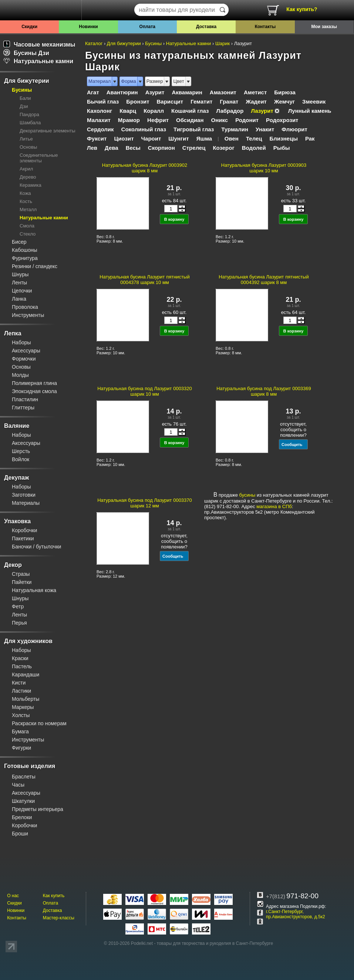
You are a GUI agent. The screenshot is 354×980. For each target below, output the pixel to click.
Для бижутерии (27, 81)
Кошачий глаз (190, 111)
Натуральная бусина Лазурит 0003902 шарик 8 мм (145, 168)
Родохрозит (282, 120)
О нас (13, 896)
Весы (133, 148)
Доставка (206, 27)
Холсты (21, 715)
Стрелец (194, 148)
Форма (129, 81)
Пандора (29, 114)
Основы (28, 147)
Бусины (22, 90)
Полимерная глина (34, 383)
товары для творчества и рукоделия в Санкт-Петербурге (215, 943)
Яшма (204, 138)
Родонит (247, 120)
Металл (28, 209)
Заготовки (24, 495)
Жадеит (256, 102)
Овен (232, 138)
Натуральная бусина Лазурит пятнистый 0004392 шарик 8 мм (264, 280)
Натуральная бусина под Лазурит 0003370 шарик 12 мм (145, 503)
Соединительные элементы (39, 158)
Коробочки (24, 530)
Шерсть (21, 451)
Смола (27, 226)
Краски (20, 658)
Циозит (124, 138)
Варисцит (170, 102)
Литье (26, 139)
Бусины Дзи (26, 53)
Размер (155, 81)
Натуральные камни (38, 61)
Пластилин (25, 399)
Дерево (28, 177)
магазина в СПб (274, 506)
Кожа (25, 193)
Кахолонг (100, 111)
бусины (247, 495)
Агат (93, 92)
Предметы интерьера (38, 809)
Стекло (28, 234)
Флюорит (294, 129)
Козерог (223, 148)
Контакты (265, 27)
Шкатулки (23, 801)
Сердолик (100, 129)
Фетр (18, 606)
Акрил (26, 169)
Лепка (13, 333)
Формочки (24, 359)
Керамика (31, 185)
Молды (20, 375)
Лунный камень (310, 111)
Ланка (19, 299)
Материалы (26, 503)
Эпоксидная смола (34, 391)
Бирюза (285, 92)
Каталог (94, 43)
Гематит (201, 102)
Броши (20, 834)
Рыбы (282, 148)
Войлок (21, 459)
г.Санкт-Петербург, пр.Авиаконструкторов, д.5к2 (296, 914)
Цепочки (22, 291)
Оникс (220, 120)
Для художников (28, 641)
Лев (92, 148)
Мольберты (26, 699)
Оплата (147, 27)
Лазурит (262, 111)
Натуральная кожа (34, 590)
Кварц (128, 111)
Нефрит (158, 120)
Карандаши (26, 675)
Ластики (21, 691)
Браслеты (24, 777)
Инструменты (28, 315)
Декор (13, 565)
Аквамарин (187, 92)
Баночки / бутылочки (36, 547)
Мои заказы (324, 27)
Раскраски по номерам (39, 723)
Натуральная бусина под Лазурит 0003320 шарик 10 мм (145, 391)
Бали (25, 98)
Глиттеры (23, 408)
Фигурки (21, 748)
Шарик (222, 43)
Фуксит (97, 138)
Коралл (154, 111)
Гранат (229, 102)
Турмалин (235, 129)
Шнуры (20, 274)
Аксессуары (26, 351)
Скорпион (161, 148)
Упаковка (17, 521)
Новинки (88, 27)
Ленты (19, 283)
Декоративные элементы (48, 131)
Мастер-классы (59, 918)
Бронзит (138, 102)
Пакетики (23, 538)
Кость (26, 201)
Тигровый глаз (194, 129)
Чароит (151, 138)
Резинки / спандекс (35, 266)
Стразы (21, 574)
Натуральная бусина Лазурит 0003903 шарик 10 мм (264, 168)
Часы (18, 785)
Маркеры (23, 707)
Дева (112, 148)
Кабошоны (25, 250)
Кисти (19, 683)
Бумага (20, 731)
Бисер (19, 242)
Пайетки (22, 582)
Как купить (54, 896)
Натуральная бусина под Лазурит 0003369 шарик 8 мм (264, 391)
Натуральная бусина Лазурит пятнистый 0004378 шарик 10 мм (144, 280)
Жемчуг (284, 102)
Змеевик (314, 102)
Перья (19, 623)
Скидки (29, 27)
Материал (100, 81)
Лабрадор (230, 111)
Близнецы (284, 138)
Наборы (21, 342)
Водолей (254, 148)
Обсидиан (190, 120)
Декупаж (16, 478)
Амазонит (223, 92)
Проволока (25, 307)
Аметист (255, 92)
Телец (254, 138)
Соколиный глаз (144, 129)
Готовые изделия (30, 766)
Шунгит (178, 138)
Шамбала (30, 123)
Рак (310, 138)
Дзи (24, 106)
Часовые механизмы (39, 45)
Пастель (22, 666)
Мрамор (129, 120)
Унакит (265, 129)
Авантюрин (122, 92)
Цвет (178, 81)
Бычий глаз (103, 102)
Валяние (17, 426)
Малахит (99, 120)
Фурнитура (25, 258)
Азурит (155, 92)
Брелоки (22, 817)
